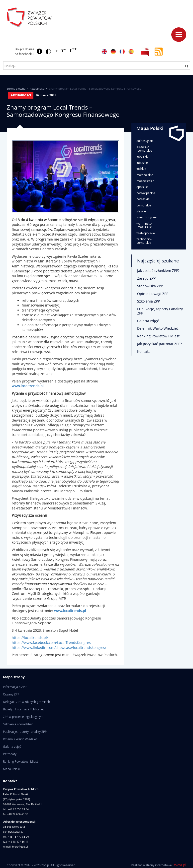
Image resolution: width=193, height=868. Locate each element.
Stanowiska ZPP (150, 286)
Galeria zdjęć (148, 321)
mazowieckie (145, 181)
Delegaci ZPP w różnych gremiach (26, 702)
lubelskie (143, 156)
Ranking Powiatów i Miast (158, 336)
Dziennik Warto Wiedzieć (158, 328)
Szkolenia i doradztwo (18, 724)
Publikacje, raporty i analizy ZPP (160, 311)
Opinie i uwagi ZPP (153, 294)
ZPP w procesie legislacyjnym (23, 717)
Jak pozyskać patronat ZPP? (159, 344)
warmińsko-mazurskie (144, 225)
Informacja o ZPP (15, 687)
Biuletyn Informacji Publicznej (23, 709)
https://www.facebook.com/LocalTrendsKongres (52, 643)
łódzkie (141, 169)
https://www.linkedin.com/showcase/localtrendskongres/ (59, 648)
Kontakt (144, 351)
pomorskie (144, 205)
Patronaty (10, 754)
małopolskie (145, 175)
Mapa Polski (150, 128)
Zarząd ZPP (146, 278)
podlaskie (143, 199)
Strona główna (16, 89)
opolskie (142, 187)
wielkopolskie (146, 233)
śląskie (141, 211)
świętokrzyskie (146, 217)
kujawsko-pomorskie (144, 149)
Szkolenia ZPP (148, 301)
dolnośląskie (145, 141)
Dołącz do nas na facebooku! (24, 51)
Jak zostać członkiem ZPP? (158, 271)
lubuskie (142, 163)
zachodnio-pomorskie (144, 241)
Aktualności (37, 89)
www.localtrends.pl (28, 386)
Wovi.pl (180, 865)
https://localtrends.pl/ (31, 638)
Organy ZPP (11, 694)
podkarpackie (146, 193)
